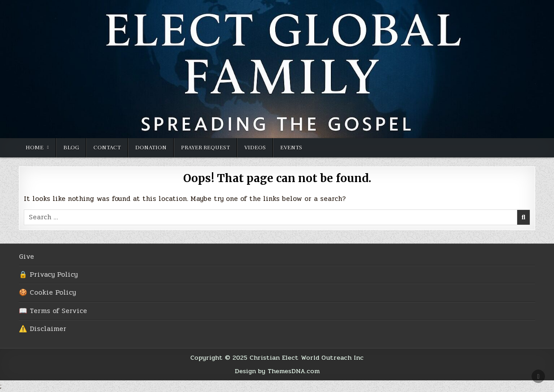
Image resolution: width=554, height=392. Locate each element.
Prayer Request (205, 148)
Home (35, 148)
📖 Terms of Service (53, 311)
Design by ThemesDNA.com (277, 371)
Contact (107, 148)
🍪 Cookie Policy (47, 292)
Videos (255, 148)
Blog (71, 148)
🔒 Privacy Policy (48, 274)
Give (26, 257)
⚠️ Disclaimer (43, 329)
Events (291, 148)
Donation (151, 148)
